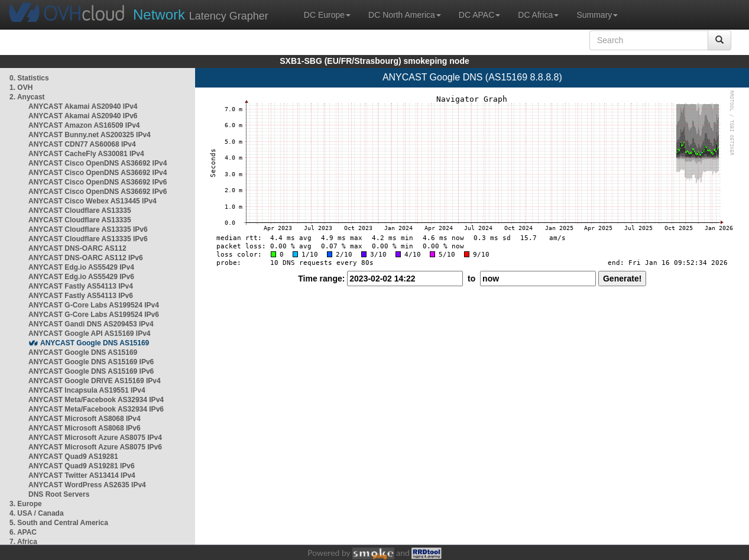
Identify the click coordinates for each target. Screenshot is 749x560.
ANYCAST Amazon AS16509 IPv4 (84, 125)
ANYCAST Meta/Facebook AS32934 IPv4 (96, 400)
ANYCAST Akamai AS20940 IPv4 (83, 106)
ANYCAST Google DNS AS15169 (95, 343)
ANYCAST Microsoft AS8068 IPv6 (85, 428)
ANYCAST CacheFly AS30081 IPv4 (86, 154)
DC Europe (327, 15)
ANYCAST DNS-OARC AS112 (77, 248)
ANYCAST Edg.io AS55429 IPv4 (81, 267)
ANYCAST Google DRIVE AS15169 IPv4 (95, 381)
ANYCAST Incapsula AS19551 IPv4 (87, 390)
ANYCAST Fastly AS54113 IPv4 (81, 286)
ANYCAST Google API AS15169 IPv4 (90, 334)
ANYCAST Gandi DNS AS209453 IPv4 (91, 324)
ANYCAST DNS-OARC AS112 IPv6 (86, 258)
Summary (597, 15)
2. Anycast (27, 97)
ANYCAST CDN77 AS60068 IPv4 (82, 144)
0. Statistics (29, 78)
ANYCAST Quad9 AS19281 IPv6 (82, 466)
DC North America (405, 15)
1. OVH (21, 88)
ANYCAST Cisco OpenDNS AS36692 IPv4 (98, 163)
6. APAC (23, 532)
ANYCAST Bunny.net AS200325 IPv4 (90, 135)
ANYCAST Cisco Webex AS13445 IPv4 (93, 201)
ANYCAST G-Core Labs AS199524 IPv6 (94, 315)
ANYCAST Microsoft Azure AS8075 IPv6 (95, 447)
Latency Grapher (201, 14)
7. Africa (23, 542)
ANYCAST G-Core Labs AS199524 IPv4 (94, 305)
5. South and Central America (59, 523)
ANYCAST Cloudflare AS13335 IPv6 (88, 229)
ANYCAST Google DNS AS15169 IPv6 (91, 362)
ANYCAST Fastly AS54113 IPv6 (81, 296)
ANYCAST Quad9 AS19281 (73, 457)
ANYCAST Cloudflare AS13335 (80, 211)
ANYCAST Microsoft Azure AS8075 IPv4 (95, 438)
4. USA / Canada (37, 513)
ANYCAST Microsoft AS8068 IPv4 (85, 419)
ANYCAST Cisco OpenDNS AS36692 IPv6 (98, 182)
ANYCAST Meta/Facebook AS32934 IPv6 (96, 409)
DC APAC (479, 15)
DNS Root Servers (59, 494)
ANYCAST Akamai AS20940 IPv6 (83, 116)
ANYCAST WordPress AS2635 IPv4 (87, 485)
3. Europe (26, 504)
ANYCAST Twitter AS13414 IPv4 (82, 475)
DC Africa (538, 15)
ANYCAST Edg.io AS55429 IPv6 (81, 277)
